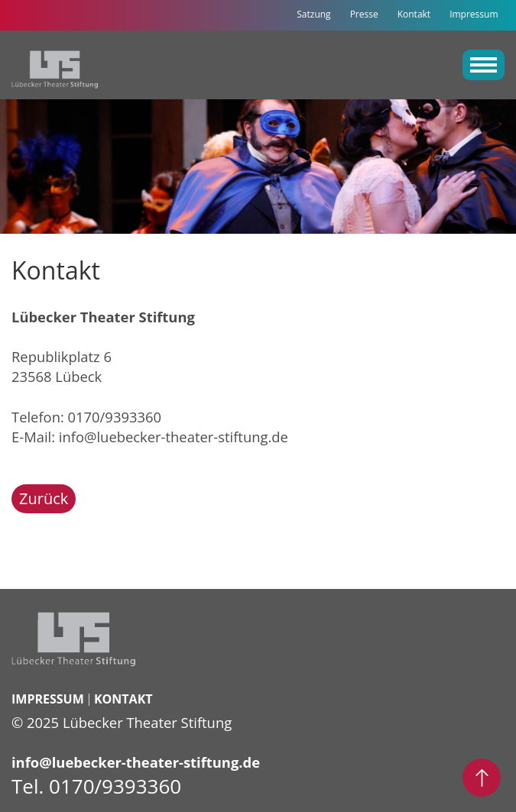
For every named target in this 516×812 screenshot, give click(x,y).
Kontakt (414, 14)
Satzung (313, 14)
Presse (364, 14)
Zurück (44, 498)
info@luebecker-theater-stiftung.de (174, 437)
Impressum (474, 14)
